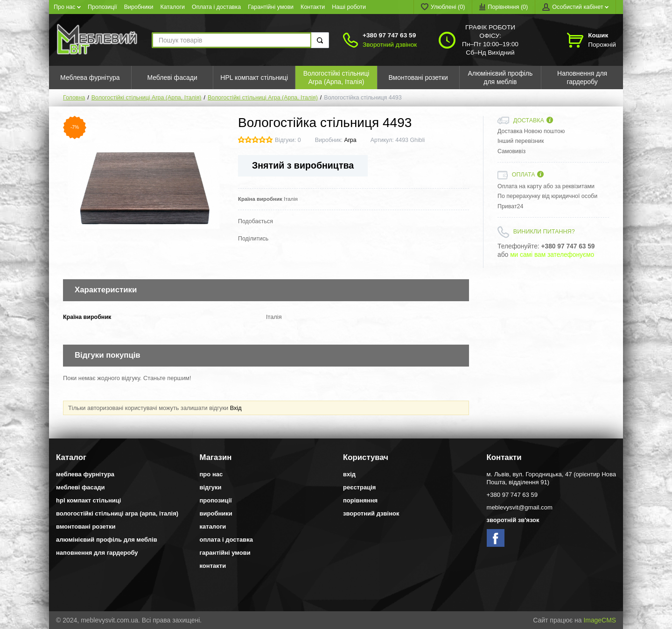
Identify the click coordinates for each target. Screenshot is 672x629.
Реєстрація (359, 487)
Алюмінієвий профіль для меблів (107, 540)
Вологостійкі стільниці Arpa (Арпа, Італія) (147, 98)
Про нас (67, 7)
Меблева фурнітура (85, 474)
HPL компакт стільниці (88, 500)
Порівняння (360, 500)
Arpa (350, 140)
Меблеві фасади (80, 487)
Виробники (139, 7)
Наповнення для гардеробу (97, 553)
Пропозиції (102, 7)
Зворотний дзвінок (390, 45)
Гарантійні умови (271, 7)
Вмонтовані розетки (86, 527)
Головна (74, 98)
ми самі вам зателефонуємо (552, 255)
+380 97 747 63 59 (389, 35)
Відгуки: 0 (288, 140)
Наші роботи (349, 7)
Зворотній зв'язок (513, 520)
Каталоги (173, 7)
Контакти (313, 7)
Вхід (236, 408)
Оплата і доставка (216, 7)
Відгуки (211, 487)
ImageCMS (600, 620)
